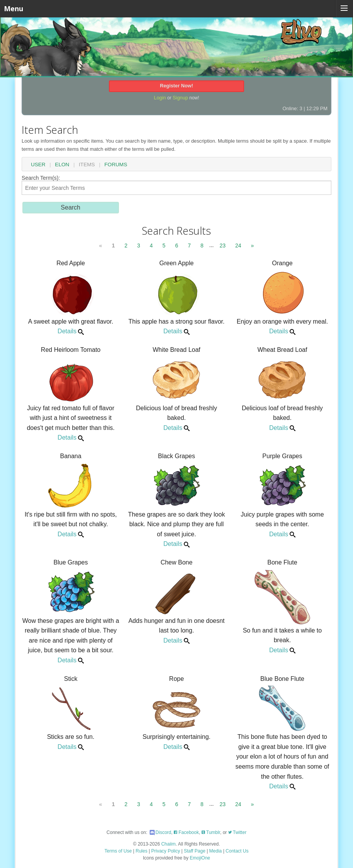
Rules (142, 851)
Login (160, 98)
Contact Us (237, 851)
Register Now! (176, 86)
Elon (62, 165)
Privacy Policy (166, 851)
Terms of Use (118, 851)
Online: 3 (292, 108)
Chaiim (168, 844)
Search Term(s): (176, 185)
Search (70, 207)
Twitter (237, 832)
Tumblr (211, 832)
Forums (116, 165)
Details (71, 331)
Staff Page (195, 851)
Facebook (186, 832)
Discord (160, 832)
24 (238, 246)
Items (87, 165)
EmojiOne (200, 858)
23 (222, 246)
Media (216, 851)
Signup (180, 98)
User (38, 165)
